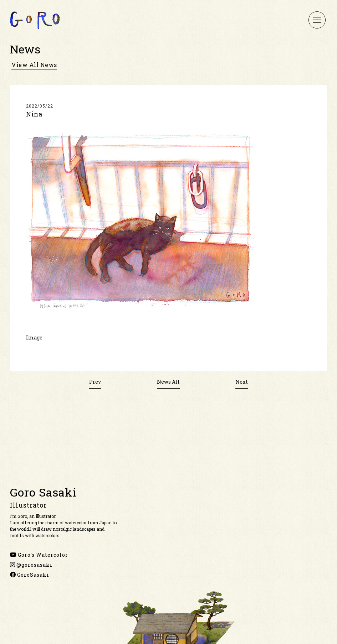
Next (242, 382)
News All (168, 382)
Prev (95, 382)
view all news (34, 65)
